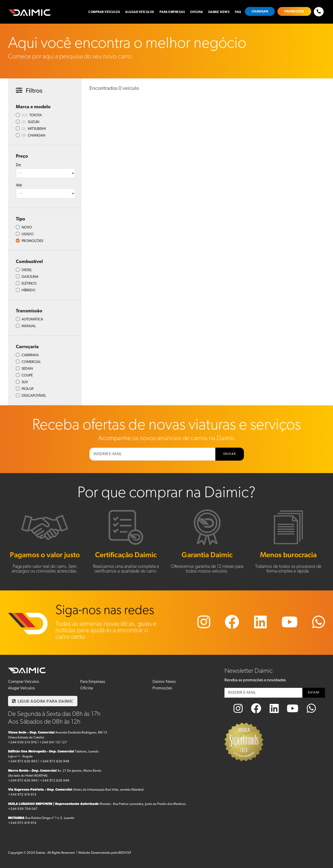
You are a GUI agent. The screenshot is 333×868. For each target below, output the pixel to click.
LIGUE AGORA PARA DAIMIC (43, 701)
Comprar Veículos (104, 12)
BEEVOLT (125, 853)
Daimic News (219, 12)
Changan (260, 12)
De (18, 165)
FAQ (238, 12)
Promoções (294, 12)
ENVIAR (230, 454)
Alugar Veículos (140, 12)
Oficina (197, 12)
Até (19, 185)
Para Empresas (172, 12)
